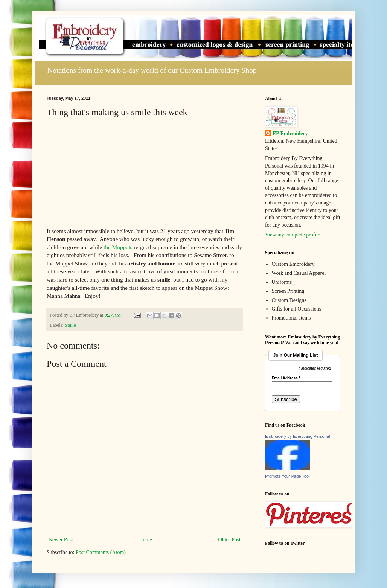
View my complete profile (293, 235)
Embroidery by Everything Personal (297, 436)
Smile (70, 325)
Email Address (286, 378)
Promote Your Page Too (287, 476)
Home (146, 540)
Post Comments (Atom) (101, 552)
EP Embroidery (290, 133)
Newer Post (61, 540)
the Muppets (118, 247)
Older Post (230, 540)
